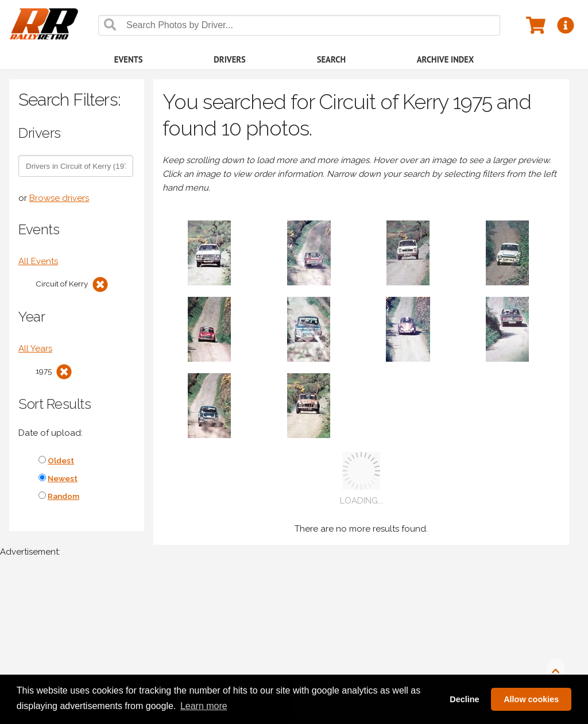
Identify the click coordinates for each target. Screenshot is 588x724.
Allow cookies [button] (531, 699)
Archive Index (446, 59)
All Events (38, 261)
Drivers (230, 59)
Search (331, 59)
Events (129, 59)
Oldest (61, 460)
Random (63, 496)
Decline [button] (464, 699)
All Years (35, 349)
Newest (63, 478)
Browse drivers (59, 198)
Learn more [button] (204, 706)
